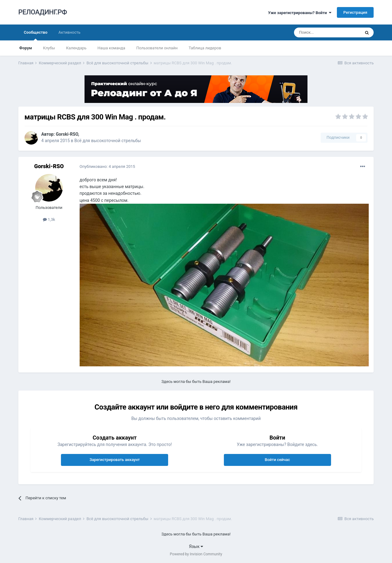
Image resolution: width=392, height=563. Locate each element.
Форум (26, 48)
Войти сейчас (277, 460)
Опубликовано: (107, 166)
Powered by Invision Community (196, 554)
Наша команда (111, 48)
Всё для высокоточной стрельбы (108, 141)
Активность (70, 32)
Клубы (49, 48)
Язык (196, 546)
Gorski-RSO (67, 134)
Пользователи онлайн (157, 48)
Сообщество (36, 35)
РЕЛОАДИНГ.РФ (43, 12)
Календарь (76, 48)
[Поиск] (327, 32)
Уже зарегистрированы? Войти (300, 13)
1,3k (49, 219)
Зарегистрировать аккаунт (115, 460)
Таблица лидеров (205, 48)
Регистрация (355, 12)
